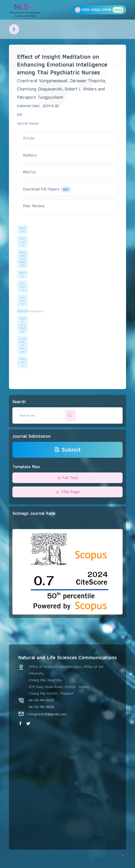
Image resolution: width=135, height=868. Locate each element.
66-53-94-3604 (41, 707)
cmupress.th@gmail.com (47, 714)
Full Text (68, 478)
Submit (67, 450)
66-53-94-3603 (41, 700)
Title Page (68, 492)
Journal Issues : (29, 123)
